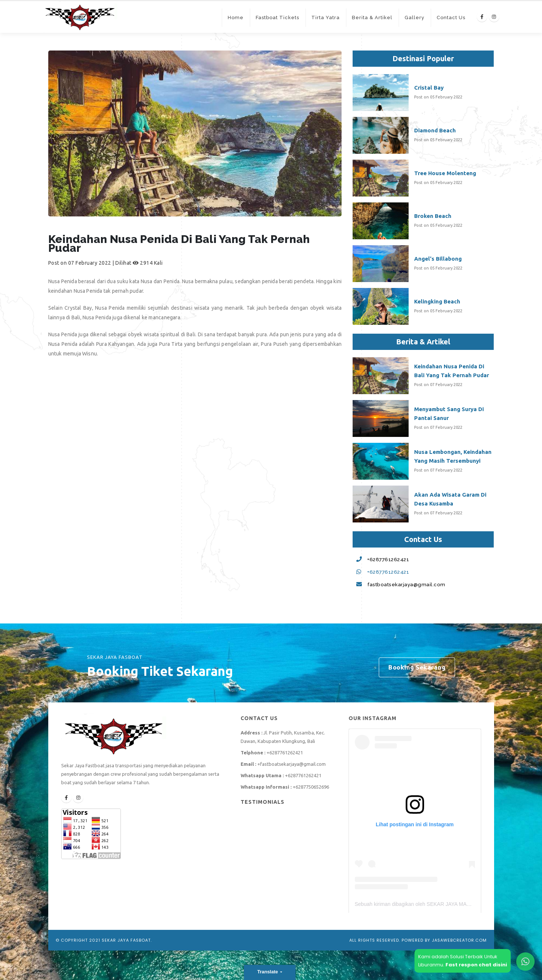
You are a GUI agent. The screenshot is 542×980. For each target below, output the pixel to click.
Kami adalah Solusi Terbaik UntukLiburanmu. (463, 961)
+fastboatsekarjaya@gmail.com (291, 764)
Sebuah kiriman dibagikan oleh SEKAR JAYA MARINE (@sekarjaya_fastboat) (444, 904)
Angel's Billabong (438, 259)
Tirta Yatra (326, 18)
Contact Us (451, 18)
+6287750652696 (311, 787)
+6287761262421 (388, 559)
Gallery (415, 18)
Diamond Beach (435, 130)
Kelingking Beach (437, 301)
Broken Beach (433, 216)
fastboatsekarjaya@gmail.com (406, 584)
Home (236, 18)
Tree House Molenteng (445, 173)
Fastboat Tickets (277, 18)
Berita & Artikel (372, 18)
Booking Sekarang (417, 667)
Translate (268, 972)
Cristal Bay (429, 88)
